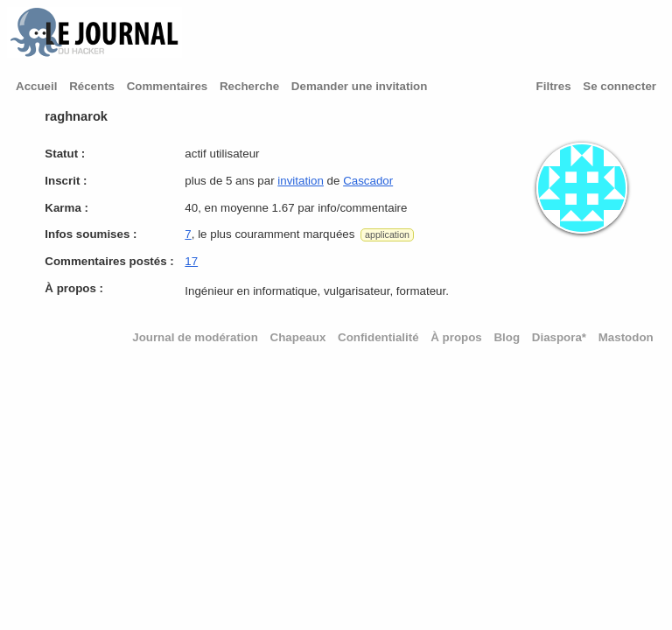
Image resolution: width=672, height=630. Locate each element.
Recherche (249, 86)
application (387, 234)
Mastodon (626, 337)
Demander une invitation (360, 86)
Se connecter (619, 86)
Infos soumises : (91, 234)
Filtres (554, 86)
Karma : (66, 208)
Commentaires (168, 86)
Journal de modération (195, 337)
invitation (301, 181)
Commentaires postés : (109, 261)
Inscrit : (66, 181)
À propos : (74, 288)
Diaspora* (559, 337)
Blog (507, 337)
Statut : (65, 154)
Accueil (36, 86)
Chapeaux (298, 337)
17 (191, 261)
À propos (456, 337)
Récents (92, 86)
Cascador (368, 181)
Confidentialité (378, 337)
